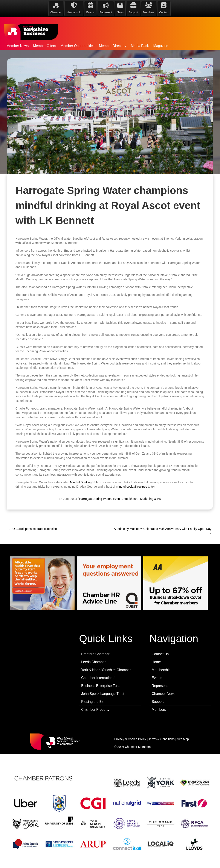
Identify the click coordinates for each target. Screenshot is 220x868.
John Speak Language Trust (103, 694)
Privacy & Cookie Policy (130, 739)
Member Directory (113, 46)
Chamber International (98, 678)
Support (158, 702)
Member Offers (44, 46)
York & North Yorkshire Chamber (106, 670)
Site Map (183, 739)
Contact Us (160, 654)
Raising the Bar (93, 702)
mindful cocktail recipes (132, 514)
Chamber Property (95, 710)
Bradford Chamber (95, 654)
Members (159, 710)
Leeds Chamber (93, 662)
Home (156, 662)
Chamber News (163, 694)
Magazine (161, 46)
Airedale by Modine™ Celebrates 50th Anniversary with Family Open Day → (163, 531)
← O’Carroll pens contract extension (33, 529)
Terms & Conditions (161, 739)
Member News (18, 46)
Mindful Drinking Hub (84, 510)
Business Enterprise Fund (101, 686)
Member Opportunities (78, 46)
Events (157, 678)
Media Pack (140, 46)
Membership (161, 670)
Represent (160, 686)
